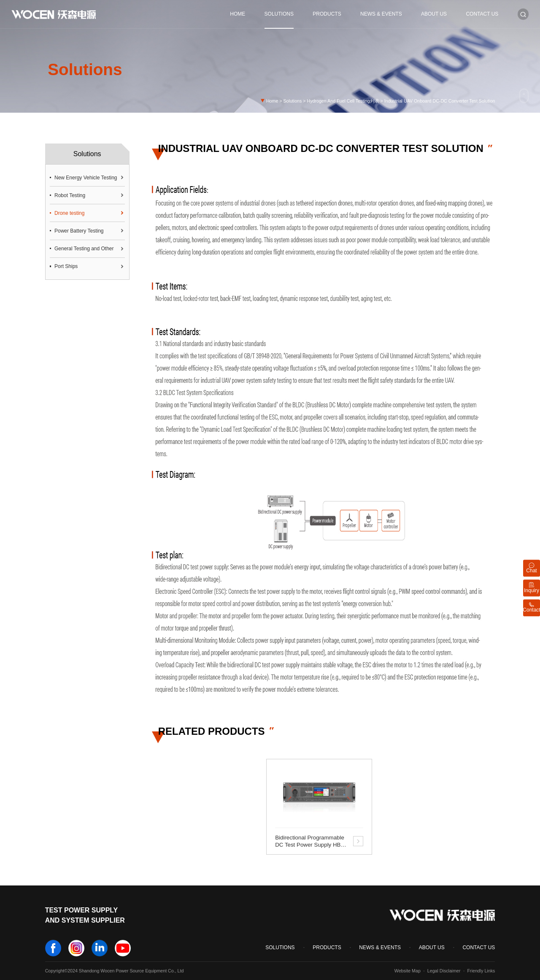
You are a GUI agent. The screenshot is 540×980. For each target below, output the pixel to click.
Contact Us (482, 14)
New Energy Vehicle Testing (86, 178)
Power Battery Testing (79, 231)
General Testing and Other (84, 249)
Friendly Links (481, 971)
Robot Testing (70, 195)
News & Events (381, 14)
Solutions (279, 14)
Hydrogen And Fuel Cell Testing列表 (343, 101)
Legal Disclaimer (444, 971)
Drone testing (69, 213)
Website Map (408, 971)
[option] (319, 807)
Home (238, 14)
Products (327, 14)
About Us (434, 14)
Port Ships (66, 266)
